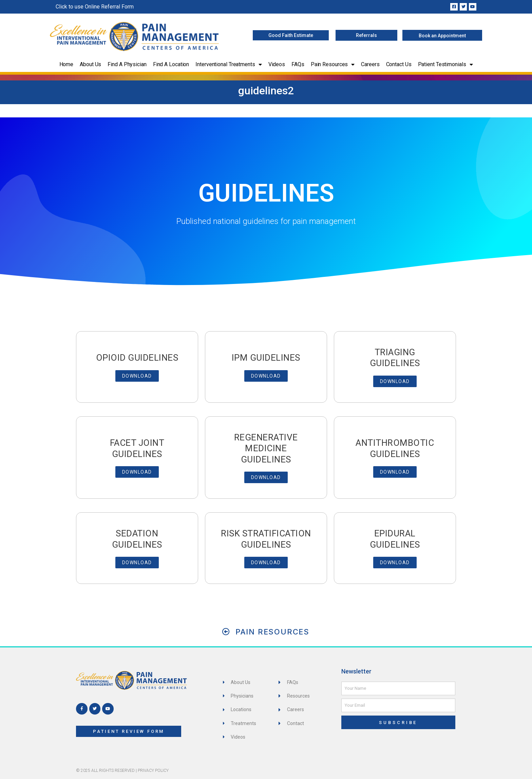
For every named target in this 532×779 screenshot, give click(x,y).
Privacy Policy (153, 771)
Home (66, 64)
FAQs (298, 64)
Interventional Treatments (229, 64)
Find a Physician (127, 64)
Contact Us (399, 64)
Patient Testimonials (445, 64)
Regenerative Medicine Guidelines (266, 448)
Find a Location (171, 64)
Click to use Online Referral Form (95, 7)
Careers (370, 64)
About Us (90, 64)
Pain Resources (333, 64)
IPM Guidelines (266, 358)
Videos (277, 64)
